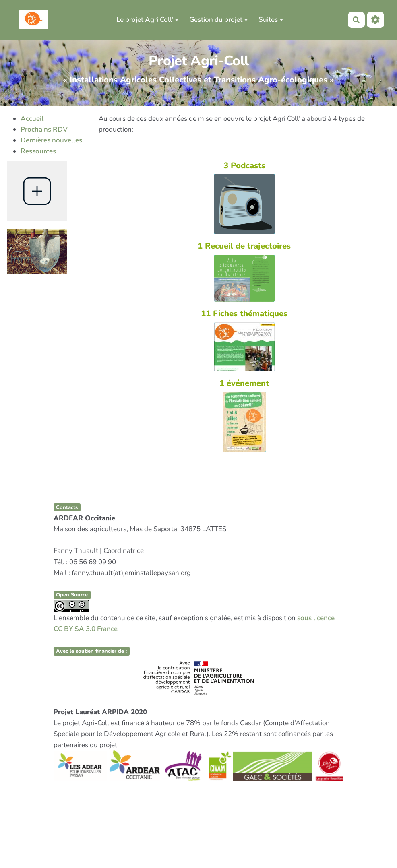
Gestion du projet (218, 20)
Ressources (38, 151)
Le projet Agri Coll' (147, 20)
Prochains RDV (44, 129)
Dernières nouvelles (51, 140)
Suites (271, 20)
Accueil (32, 119)
